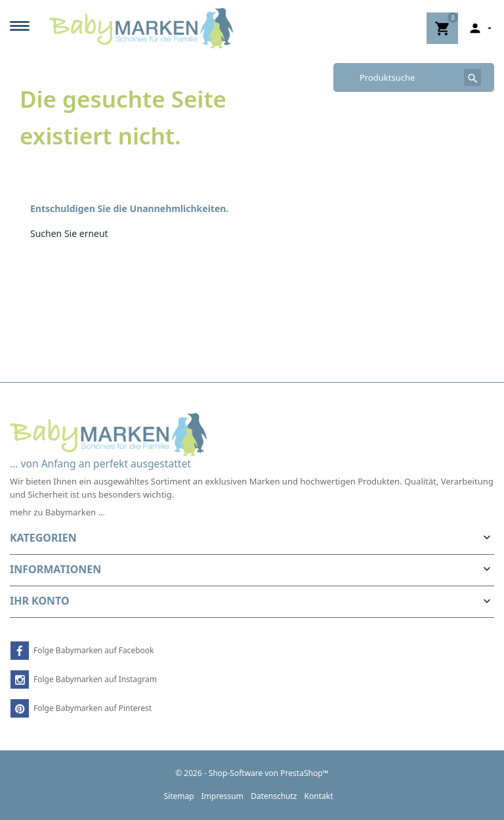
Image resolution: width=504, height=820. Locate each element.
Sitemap (178, 796)
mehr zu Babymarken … (57, 512)
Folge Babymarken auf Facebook (94, 650)
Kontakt (319, 796)
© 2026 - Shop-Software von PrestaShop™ (252, 773)
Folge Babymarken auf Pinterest (93, 708)
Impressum (222, 796)
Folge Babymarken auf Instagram (95, 679)
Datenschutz (274, 796)
